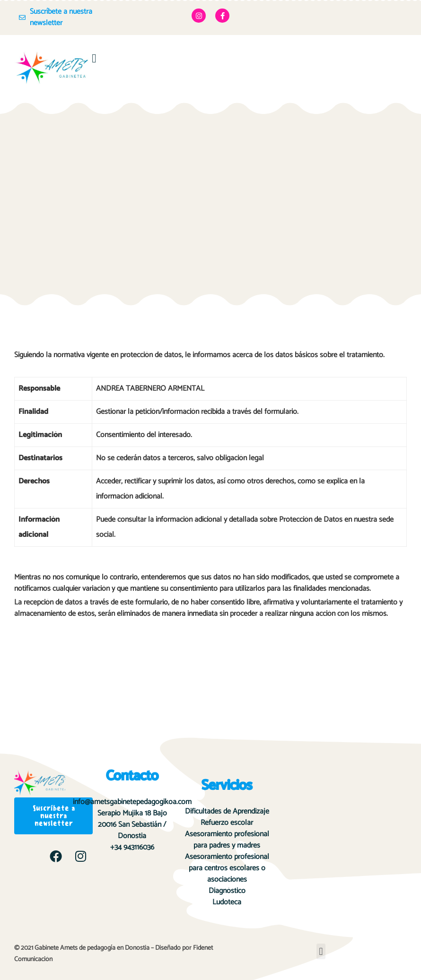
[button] (94, 58)
